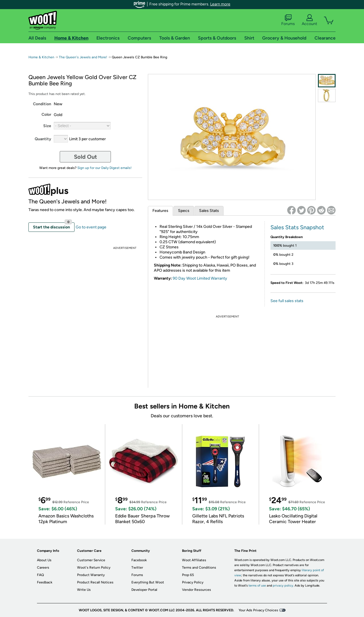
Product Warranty (91, 575)
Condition (42, 104)
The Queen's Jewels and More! (83, 57)
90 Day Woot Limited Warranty (200, 278)
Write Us (84, 590)
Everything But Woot (148, 582)
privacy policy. (283, 586)
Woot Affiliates (194, 560)
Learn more (220, 4)
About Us (44, 560)
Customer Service (91, 560)
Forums (288, 20)
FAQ (40, 575)
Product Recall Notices (95, 582)
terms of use (257, 586)
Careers (43, 568)
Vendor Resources (197, 590)
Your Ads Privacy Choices (258, 610)
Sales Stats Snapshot (297, 227)
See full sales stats (287, 301)
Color (46, 114)
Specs (184, 211)
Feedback (45, 582)
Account (309, 20)
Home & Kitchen (41, 57)
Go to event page (91, 227)
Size (47, 126)
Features (160, 211)
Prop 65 (188, 575)
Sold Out (85, 157)
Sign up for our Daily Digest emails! (105, 168)
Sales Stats (209, 211)
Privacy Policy (193, 582)
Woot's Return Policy (94, 568)
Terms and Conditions (199, 568)
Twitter (137, 568)
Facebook (139, 560)
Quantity (43, 139)
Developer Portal (144, 590)
